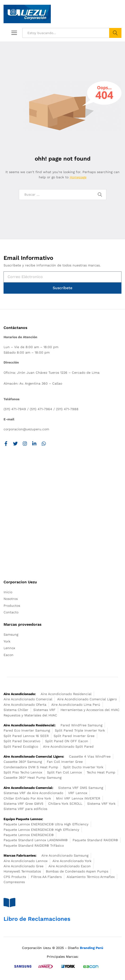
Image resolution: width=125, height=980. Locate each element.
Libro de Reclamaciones (37, 919)
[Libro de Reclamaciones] (9, 903)
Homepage (78, 177)
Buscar (115, 33)
